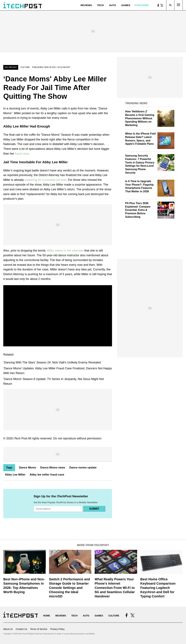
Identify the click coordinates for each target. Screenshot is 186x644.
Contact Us (21, 629)
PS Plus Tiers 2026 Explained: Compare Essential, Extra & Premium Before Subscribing (138, 210)
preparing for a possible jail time (45, 180)
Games (126, 5)
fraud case (22, 154)
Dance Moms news (53, 468)
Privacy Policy (57, 629)
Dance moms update (83, 468)
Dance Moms (27, 468)
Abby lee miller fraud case (47, 475)
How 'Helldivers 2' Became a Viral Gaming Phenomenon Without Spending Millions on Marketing (140, 118)
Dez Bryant (11, 67)
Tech (100, 5)
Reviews (86, 5)
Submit (94, 509)
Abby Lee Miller (15, 475)
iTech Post (20, 438)
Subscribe (142, 5)
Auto (113, 5)
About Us (8, 629)
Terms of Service (39, 629)
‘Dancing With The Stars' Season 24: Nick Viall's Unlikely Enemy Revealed (52, 362)
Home (47, 616)
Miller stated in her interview (65, 251)
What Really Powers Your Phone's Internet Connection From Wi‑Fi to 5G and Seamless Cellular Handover (115, 588)
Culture (25, 67)
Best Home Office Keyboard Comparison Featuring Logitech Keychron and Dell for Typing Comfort (158, 588)
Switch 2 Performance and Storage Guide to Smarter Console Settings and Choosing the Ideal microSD (70, 588)
